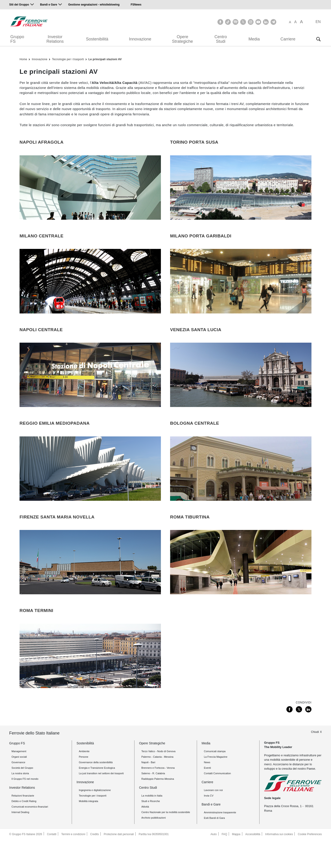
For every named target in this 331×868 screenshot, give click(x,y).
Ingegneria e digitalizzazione (95, 818)
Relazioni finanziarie (23, 824)
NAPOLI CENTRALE (41, 339)
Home (23, 59)
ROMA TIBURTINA (190, 536)
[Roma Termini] (90, 684)
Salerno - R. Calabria (153, 802)
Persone (84, 785)
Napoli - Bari (148, 791)
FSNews (136, 5)
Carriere (288, 39)
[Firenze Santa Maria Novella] (90, 586)
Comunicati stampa (215, 780)
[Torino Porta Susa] (241, 192)
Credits (95, 862)
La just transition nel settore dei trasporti (101, 802)
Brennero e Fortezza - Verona (158, 796)
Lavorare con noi (213, 818)
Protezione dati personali (119, 862)
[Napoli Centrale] (90, 389)
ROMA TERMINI (36, 635)
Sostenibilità (97, 39)
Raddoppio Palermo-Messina (158, 807)
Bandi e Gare (49, 5)
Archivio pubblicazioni (154, 846)
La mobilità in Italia (152, 824)
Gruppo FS (17, 39)
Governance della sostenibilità (96, 791)
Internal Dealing (20, 840)
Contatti (52, 862)
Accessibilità (252, 862)
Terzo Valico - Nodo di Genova (158, 780)
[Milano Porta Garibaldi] (241, 290)
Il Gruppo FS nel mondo (25, 807)
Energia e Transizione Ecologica (97, 796)
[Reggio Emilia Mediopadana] (90, 487)
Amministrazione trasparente (220, 841)
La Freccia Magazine (216, 785)
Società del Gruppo (22, 796)
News (207, 791)
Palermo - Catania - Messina (157, 785)
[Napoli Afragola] (90, 192)
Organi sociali (19, 785)
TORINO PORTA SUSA (194, 142)
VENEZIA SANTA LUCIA (196, 339)
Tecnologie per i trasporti (68, 59)
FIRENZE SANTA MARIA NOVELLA (57, 536)
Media (254, 39)
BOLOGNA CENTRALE (195, 438)
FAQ (223, 862)
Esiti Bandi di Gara (214, 846)
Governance (18, 791)
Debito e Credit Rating (24, 829)
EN (318, 22)
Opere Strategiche (182, 39)
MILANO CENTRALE (41, 241)
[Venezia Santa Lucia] (241, 389)
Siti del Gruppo (19, 5)
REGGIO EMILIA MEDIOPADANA (55, 438)
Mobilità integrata (88, 829)
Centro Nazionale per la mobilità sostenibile (166, 840)
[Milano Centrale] (90, 290)
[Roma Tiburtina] (241, 586)
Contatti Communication (217, 802)
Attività (145, 835)
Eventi (207, 796)
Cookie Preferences (310, 862)
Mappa (235, 862)
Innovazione (140, 39)
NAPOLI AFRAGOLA (42, 142)
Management (19, 780)
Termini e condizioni (73, 862)
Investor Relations (55, 39)
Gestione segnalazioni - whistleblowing (94, 5)
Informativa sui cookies (279, 862)
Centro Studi (221, 39)
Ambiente (84, 780)
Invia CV (209, 824)
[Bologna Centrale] (241, 487)
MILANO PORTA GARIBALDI (201, 241)
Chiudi (315, 760)
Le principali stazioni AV (105, 59)
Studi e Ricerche (151, 829)
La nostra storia (20, 802)
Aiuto (213, 862)
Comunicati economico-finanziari (30, 835)
